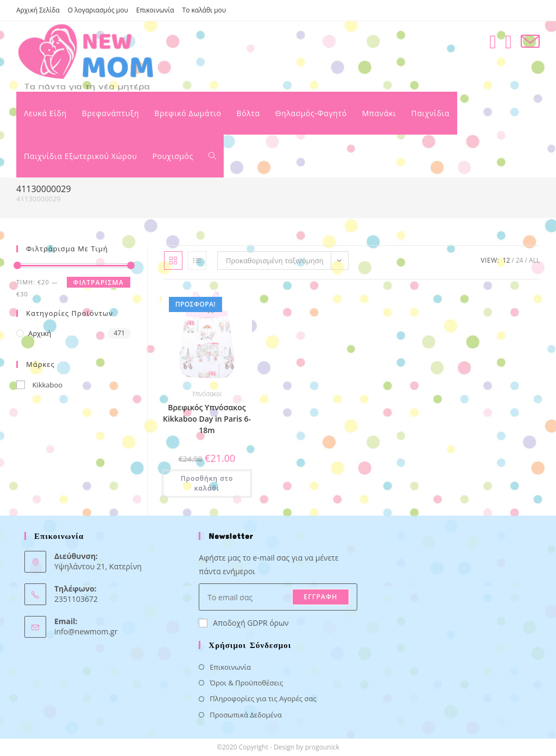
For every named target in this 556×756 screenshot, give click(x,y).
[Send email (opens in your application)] (530, 42)
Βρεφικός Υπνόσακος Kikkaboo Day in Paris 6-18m (207, 419)
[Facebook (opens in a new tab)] (493, 42)
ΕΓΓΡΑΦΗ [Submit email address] (320, 597)
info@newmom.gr (86, 631)
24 (520, 260)
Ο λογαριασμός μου (98, 10)
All (534, 260)
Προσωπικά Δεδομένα (246, 715)
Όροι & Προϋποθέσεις (246, 683)
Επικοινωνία (155, 10)
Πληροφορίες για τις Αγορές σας (263, 698)
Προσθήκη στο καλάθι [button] (207, 483)
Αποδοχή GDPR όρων (244, 623)
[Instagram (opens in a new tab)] (508, 42)
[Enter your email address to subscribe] (278, 597)
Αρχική (40, 333)
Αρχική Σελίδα (38, 10)
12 (507, 260)
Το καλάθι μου (204, 10)
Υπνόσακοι (207, 394)
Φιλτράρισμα (99, 282)
